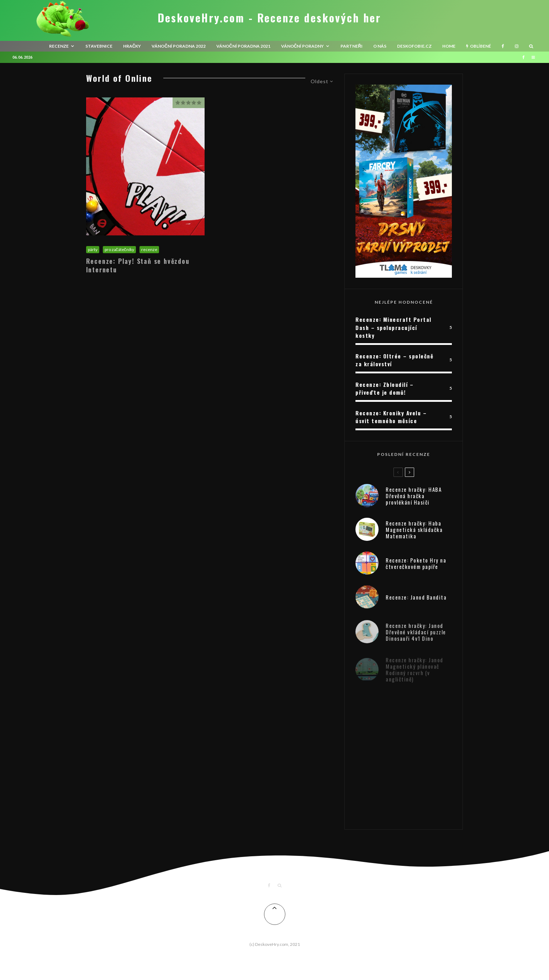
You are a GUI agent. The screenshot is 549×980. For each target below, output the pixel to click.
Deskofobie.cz (414, 46)
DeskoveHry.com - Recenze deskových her (269, 18)
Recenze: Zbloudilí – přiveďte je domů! (384, 388)
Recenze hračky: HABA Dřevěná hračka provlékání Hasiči (414, 496)
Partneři (352, 46)
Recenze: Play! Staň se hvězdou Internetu (138, 265)
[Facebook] (503, 46)
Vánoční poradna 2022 (179, 46)
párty (93, 249)
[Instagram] (517, 46)
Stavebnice (99, 46)
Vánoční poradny (303, 46)
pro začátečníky (119, 249)
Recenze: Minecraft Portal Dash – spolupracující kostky (394, 327)
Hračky (132, 46)
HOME (449, 46)
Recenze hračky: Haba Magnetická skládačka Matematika (414, 532)
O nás (380, 46)
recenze (59, 46)
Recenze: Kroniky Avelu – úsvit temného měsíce (391, 417)
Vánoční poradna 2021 (243, 46)
